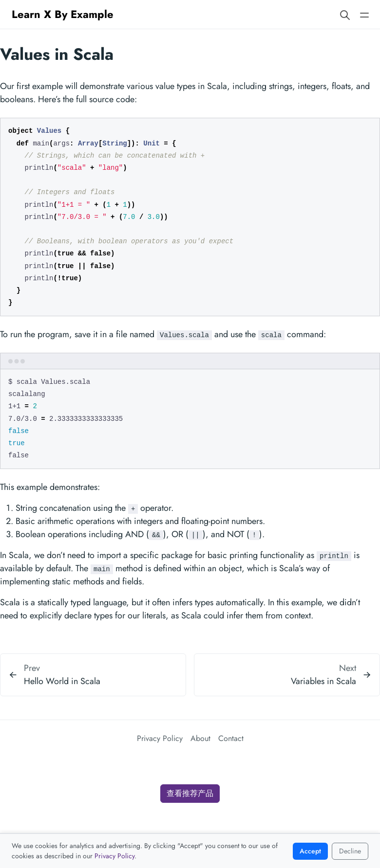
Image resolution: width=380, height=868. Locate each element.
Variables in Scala (323, 681)
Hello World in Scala (62, 681)
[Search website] (345, 14)
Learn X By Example (63, 14)
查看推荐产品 (190, 793)
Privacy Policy (160, 738)
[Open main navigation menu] (364, 14)
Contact (231, 738)
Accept (310, 851)
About (200, 738)
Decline (350, 851)
